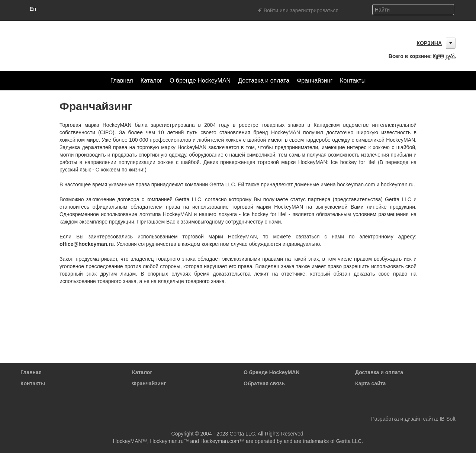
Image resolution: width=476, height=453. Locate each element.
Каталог (142, 372)
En (33, 9)
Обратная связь (264, 383)
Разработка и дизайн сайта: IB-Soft (413, 419)
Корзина (422, 43)
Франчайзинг (149, 383)
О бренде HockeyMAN (271, 372)
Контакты (33, 383)
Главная (31, 372)
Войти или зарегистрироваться (298, 10)
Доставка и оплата (379, 372)
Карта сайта (370, 383)
